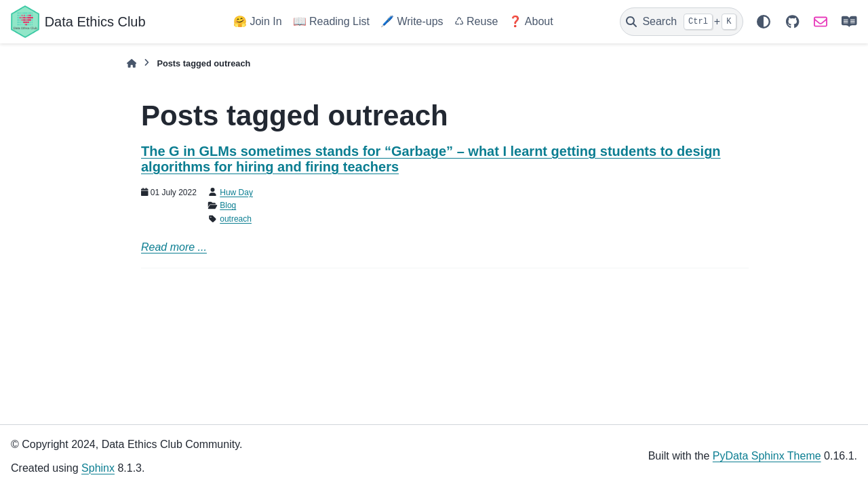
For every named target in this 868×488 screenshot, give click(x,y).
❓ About (531, 21)
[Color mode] (764, 22)
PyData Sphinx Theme (767, 456)
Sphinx (98, 468)
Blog (228, 205)
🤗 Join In (258, 21)
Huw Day (236, 192)
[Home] (132, 63)
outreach (236, 219)
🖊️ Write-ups (412, 21)
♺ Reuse (476, 21)
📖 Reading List (331, 21)
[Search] (682, 22)
